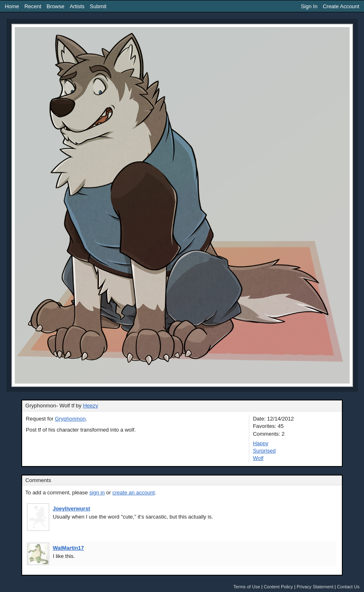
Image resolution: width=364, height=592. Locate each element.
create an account (133, 493)
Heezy (90, 406)
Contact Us (348, 587)
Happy (261, 443)
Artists (77, 6)
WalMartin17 (68, 548)
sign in (97, 493)
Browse (56, 6)
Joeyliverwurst (72, 509)
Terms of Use (247, 587)
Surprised (264, 451)
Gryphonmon (70, 419)
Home (12, 6)
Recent (33, 6)
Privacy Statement (315, 587)
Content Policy (278, 587)
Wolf (258, 458)
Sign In (309, 6)
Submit (98, 6)
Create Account (341, 6)
